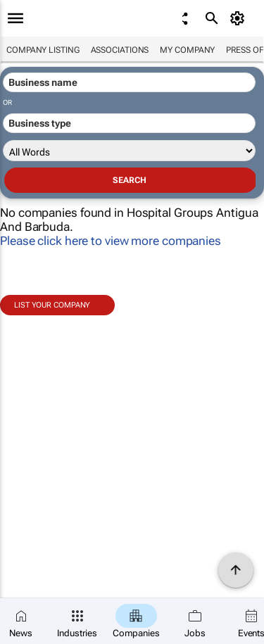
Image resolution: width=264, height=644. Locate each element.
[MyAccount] (240, 18)
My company (187, 50)
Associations (120, 50)
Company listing (43, 50)
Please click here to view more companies (111, 241)
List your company (52, 305)
